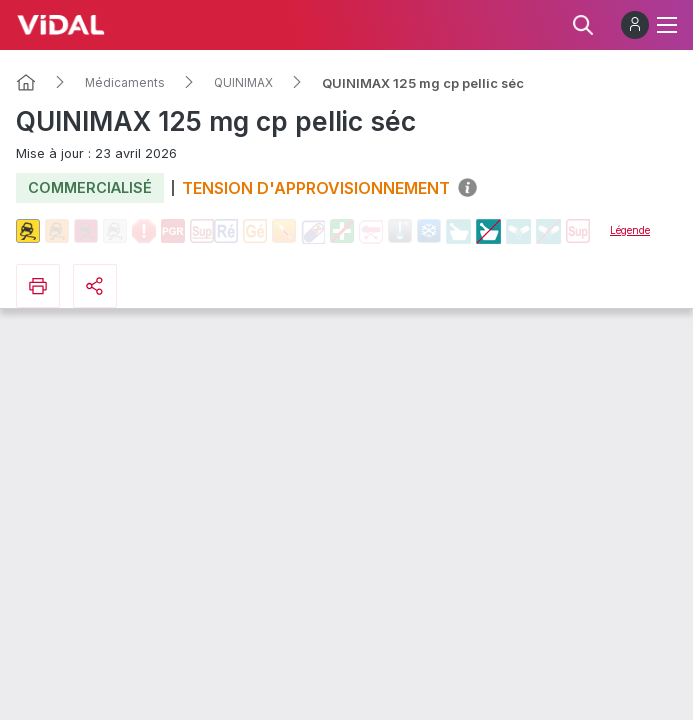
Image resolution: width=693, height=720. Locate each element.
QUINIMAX (243, 83)
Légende (630, 230)
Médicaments (125, 83)
